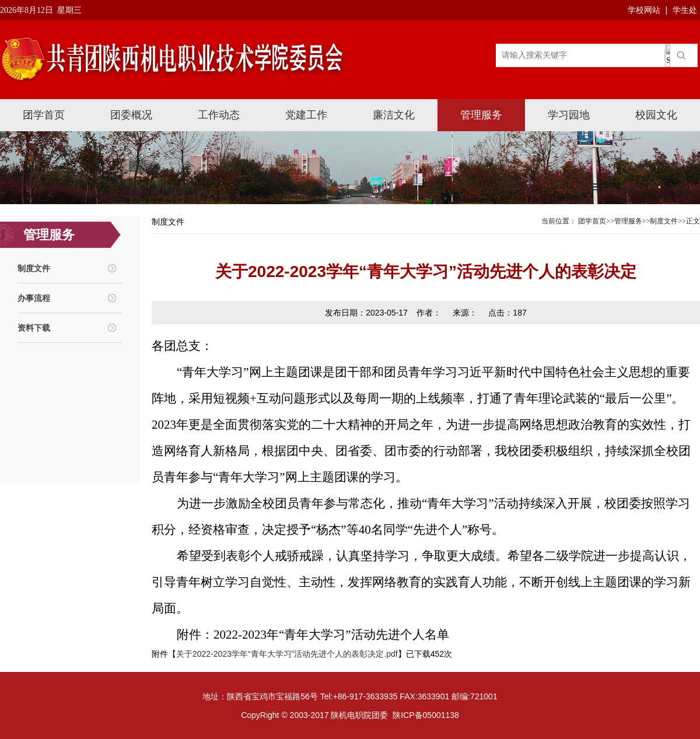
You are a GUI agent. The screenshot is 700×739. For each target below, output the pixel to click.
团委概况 (131, 115)
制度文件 (34, 268)
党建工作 (306, 115)
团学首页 (44, 115)
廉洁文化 (394, 115)
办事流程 (34, 298)
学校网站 (644, 10)
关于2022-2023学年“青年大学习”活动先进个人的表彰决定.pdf (287, 654)
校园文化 (656, 115)
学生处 (685, 10)
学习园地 (569, 115)
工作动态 (219, 115)
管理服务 (481, 115)
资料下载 (34, 328)
